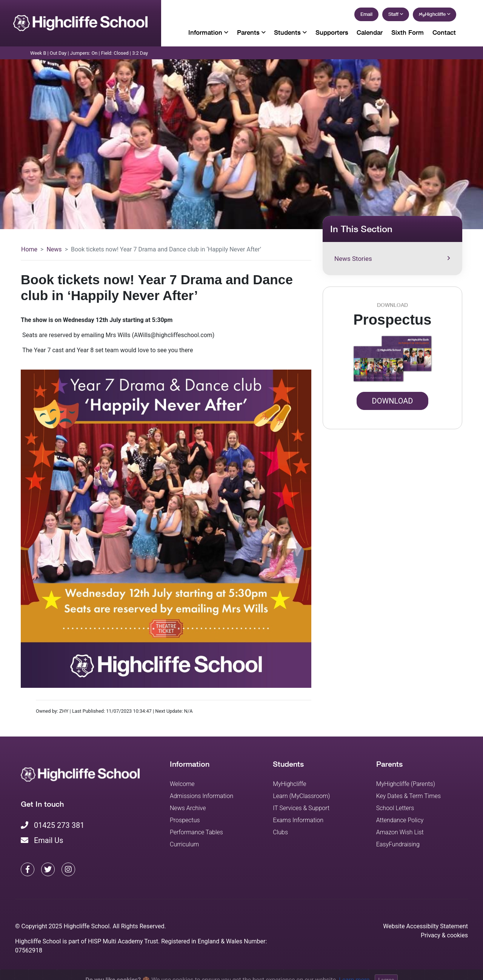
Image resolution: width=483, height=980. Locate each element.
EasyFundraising (398, 844)
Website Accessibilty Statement (425, 926)
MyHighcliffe (289, 784)
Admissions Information (202, 796)
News (54, 249)
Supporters (332, 32)
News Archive (188, 808)
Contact (444, 32)
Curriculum (184, 844)
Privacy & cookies (444, 935)
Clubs (280, 832)
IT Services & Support (301, 808)
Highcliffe (435, 14)
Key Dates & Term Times (408, 796)
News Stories (392, 259)
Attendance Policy (400, 820)
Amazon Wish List (400, 832)
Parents (251, 32)
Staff (396, 14)
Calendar (370, 32)
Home (29, 249)
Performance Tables (196, 832)
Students (290, 32)
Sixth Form (408, 32)
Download (393, 401)
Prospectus (185, 820)
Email (366, 14)
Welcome (182, 784)
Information (208, 32)
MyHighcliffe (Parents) (406, 784)
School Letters (395, 808)
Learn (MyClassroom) (301, 796)
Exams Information (298, 820)
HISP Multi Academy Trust (123, 941)
